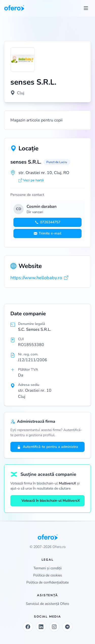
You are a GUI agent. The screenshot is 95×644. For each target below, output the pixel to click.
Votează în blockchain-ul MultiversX (48, 501)
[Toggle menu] (86, 8)
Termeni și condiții (48, 568)
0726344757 (48, 222)
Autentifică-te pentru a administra (48, 447)
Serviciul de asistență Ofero (48, 604)
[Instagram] (54, 627)
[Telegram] (67, 627)
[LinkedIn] (41, 627)
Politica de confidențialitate (48, 582)
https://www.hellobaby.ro (39, 278)
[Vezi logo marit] (23, 59)
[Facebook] (28, 627)
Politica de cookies (48, 575)
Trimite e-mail (48, 233)
